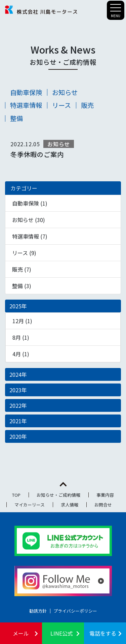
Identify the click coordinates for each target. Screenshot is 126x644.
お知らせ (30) (29, 220)
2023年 (18, 390)
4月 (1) (21, 354)
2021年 (18, 421)
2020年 (18, 436)
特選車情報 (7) (30, 236)
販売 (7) (22, 269)
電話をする (103, 633)
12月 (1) (22, 321)
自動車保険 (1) (30, 203)
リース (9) (24, 253)
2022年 (18, 405)
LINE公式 (62, 633)
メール (21, 633)
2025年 (18, 306)
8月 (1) (21, 337)
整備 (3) (22, 286)
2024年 (18, 374)
